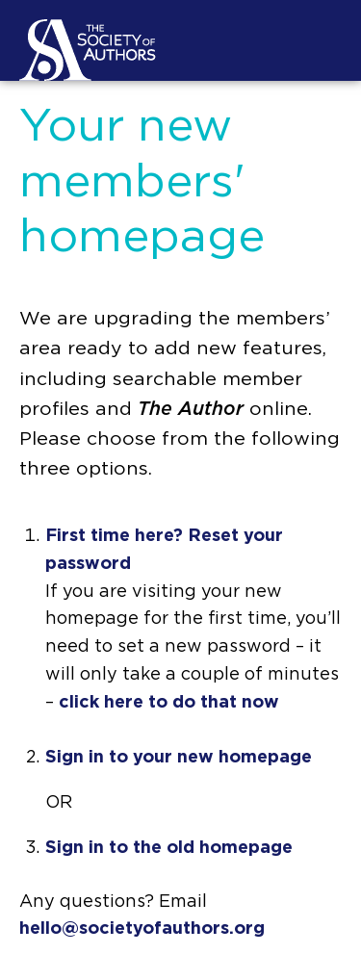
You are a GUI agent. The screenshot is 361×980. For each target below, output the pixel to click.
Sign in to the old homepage (169, 848)
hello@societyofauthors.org (142, 929)
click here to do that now (169, 703)
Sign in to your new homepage (179, 758)
